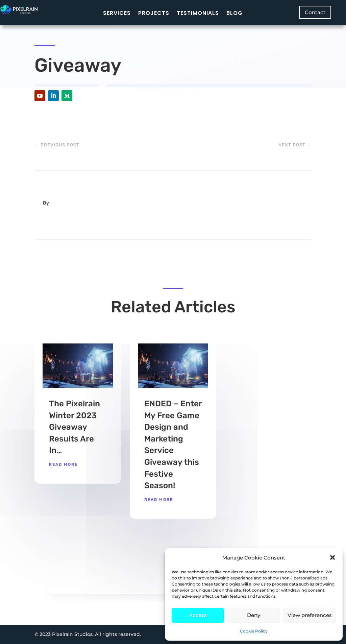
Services (117, 13)
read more (63, 464)
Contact (315, 12)
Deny (254, 615)
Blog (234, 13)
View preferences (310, 615)
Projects (154, 13)
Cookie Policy (254, 631)
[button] (332, 557)
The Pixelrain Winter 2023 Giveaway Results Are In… (75, 427)
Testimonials (198, 13)
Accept (198, 615)
